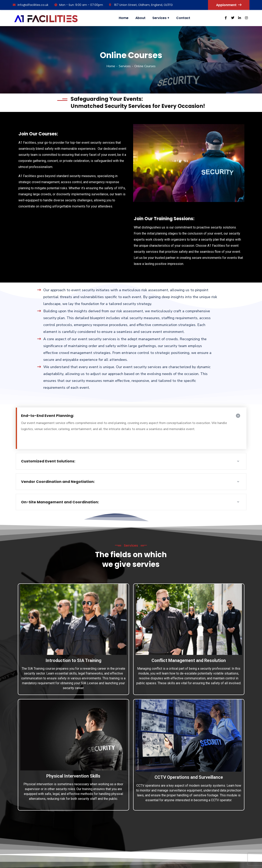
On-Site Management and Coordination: (60, 502)
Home (111, 66)
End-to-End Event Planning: (48, 416)
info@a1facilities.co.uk (31, 5)
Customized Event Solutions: (48, 461)
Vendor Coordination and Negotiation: (58, 482)
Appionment (229, 5)
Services (125, 66)
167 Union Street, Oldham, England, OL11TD (141, 5)
